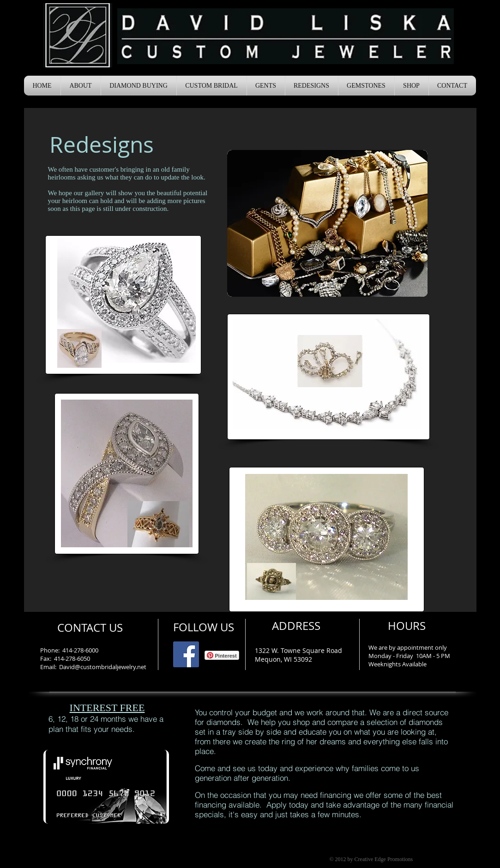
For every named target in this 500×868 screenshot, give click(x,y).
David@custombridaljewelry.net (103, 667)
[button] (81, 86)
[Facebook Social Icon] (186, 654)
